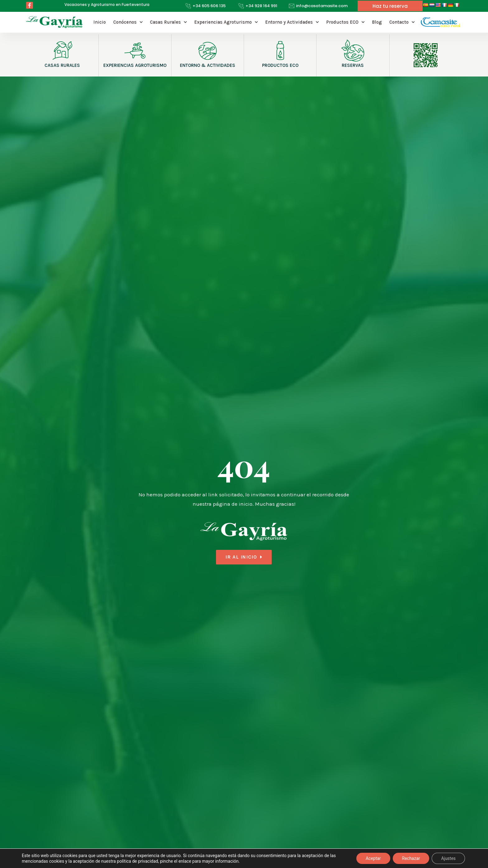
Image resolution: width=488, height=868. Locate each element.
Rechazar (411, 858)
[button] (390, 6)
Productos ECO (345, 22)
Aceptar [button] (373, 858)
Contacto (402, 22)
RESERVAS (353, 65)
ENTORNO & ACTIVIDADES (208, 65)
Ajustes (448, 858)
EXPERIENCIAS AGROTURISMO (135, 65)
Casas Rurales (168, 22)
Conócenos (128, 22)
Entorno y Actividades (292, 22)
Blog (377, 22)
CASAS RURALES (62, 65)
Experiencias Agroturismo (226, 22)
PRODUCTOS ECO (280, 65)
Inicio (100, 22)
